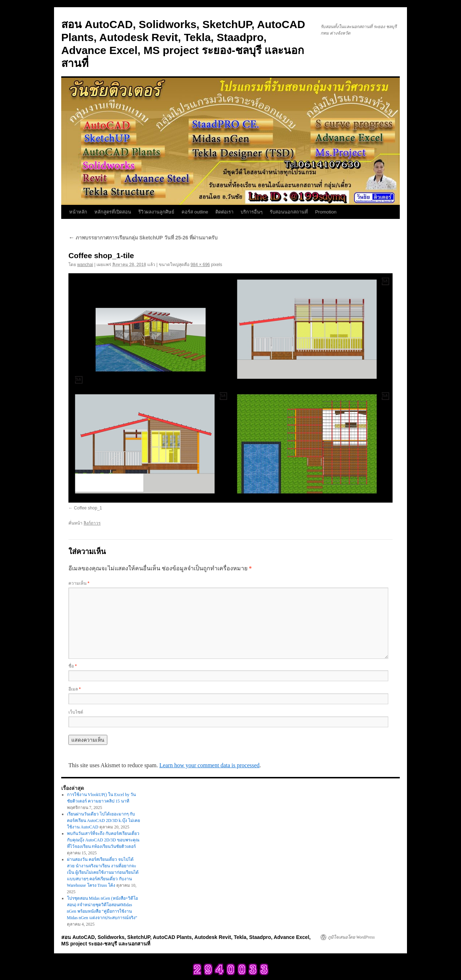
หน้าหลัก (78, 212)
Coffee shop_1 (88, 508)
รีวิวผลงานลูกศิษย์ (156, 212)
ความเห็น (79, 583)
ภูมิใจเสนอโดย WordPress (351, 937)
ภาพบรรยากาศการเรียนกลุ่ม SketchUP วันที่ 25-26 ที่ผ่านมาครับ (143, 238)
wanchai (85, 265)
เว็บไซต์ (76, 712)
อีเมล (75, 689)
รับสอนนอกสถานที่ (289, 212)
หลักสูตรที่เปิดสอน (113, 212)
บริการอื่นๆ (252, 212)
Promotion (326, 212)
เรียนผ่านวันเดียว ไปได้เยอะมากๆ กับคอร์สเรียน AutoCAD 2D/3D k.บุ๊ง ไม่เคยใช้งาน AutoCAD (104, 821)
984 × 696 (200, 265)
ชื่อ (73, 666)
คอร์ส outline (195, 212)
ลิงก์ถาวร (92, 523)
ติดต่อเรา (224, 212)
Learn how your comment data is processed (209, 765)
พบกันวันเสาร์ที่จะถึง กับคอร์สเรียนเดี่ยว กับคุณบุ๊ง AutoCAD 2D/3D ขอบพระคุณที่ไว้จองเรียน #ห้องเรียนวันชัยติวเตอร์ (103, 840)
